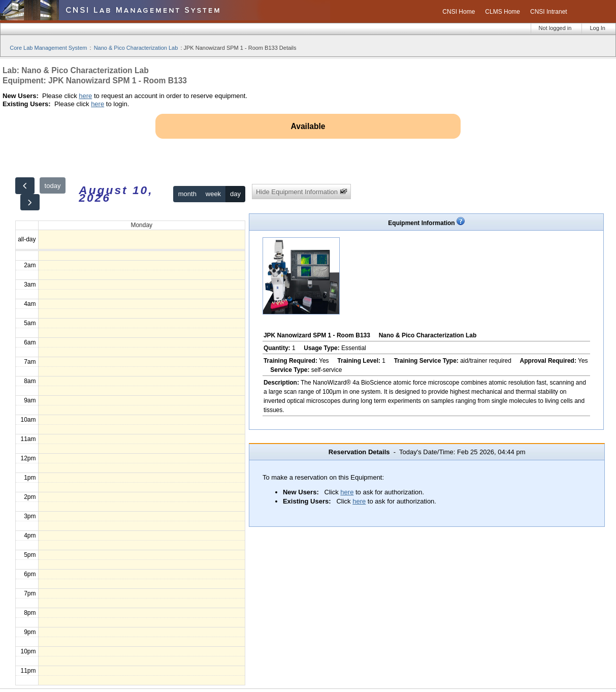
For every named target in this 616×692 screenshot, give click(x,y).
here (85, 96)
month (187, 194)
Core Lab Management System (48, 48)
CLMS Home (502, 12)
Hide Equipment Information (302, 192)
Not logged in (555, 28)
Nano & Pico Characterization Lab (136, 48)
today (53, 186)
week (213, 194)
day (235, 194)
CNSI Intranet (549, 12)
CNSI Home (459, 12)
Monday (141, 225)
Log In (597, 28)
